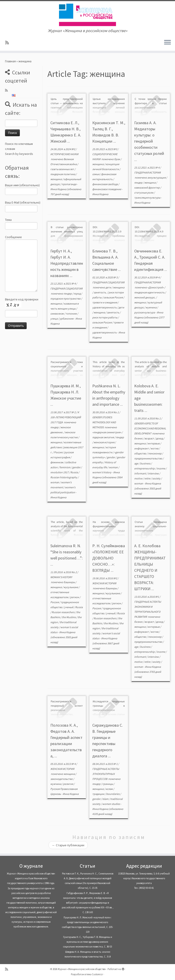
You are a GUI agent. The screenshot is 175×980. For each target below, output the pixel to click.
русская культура (145, 312)
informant (140, 473)
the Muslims (69, 617)
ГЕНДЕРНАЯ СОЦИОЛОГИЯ (66, 288)
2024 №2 (71, 149)
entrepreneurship (145, 468)
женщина (56, 179)
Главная (10, 61)
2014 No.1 (113, 412)
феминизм (57, 462)
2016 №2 (112, 578)
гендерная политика (63, 174)
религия (68, 784)
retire (148, 478)
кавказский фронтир (147, 188)
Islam (106, 799)
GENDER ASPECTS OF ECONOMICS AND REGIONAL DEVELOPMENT (150, 428)
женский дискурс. (145, 297)
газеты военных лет (62, 169)
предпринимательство (148, 458)
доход (160, 438)
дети (109, 287)
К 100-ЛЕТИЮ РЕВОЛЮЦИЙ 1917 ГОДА (66, 417)
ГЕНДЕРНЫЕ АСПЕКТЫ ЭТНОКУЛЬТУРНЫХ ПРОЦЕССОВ (106, 774)
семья (96, 174)
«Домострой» (156, 287)
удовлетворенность (105, 307)
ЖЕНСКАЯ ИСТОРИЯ (104, 583)
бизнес (139, 438)
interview (154, 473)
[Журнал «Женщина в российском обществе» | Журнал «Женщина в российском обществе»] (87, 15)
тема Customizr (95, 974)
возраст (149, 438)
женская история (104, 442)
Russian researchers (63, 612)
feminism (65, 467)
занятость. (100, 292)
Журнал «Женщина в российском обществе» (82, 969)
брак (117, 159)
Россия (58, 452)
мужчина (151, 307)
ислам (109, 789)
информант (142, 448)
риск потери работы (105, 317)
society (157, 478)
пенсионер (155, 453)
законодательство (62, 779)
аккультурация (157, 178)
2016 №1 (154, 597)
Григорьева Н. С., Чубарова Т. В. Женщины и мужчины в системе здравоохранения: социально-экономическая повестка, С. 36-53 (88, 942)
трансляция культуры (148, 198)
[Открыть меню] (167, 43)
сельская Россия (113, 297)
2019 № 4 (155, 277)
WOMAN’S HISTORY (61, 577)
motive (139, 478)
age (136, 463)
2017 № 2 (71, 412)
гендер (139, 183)
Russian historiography (64, 477)
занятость (113, 312)
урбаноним (67, 319)
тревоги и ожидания (105, 302)
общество (140, 453)
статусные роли (144, 193)
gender (77, 467)
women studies (111, 804)
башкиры (69, 582)
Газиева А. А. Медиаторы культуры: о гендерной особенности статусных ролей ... (149, 141)
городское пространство (66, 299)
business (145, 463)
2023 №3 (112, 149)
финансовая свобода (105, 184)
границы (108, 784)
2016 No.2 (71, 572)
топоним (71, 314)
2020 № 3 (113, 277)
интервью (154, 443)
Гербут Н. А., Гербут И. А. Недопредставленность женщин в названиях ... (67, 263)
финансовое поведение (107, 189)
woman (55, 482)
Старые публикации (68, 845)
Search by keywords (19, 154)
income (161, 468)
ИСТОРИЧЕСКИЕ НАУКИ (64, 154)
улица (54, 319)
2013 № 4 (71, 764)
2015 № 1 (113, 764)
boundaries (113, 794)
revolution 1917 (60, 472)
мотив (155, 448)
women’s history (102, 472)
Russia (74, 472)
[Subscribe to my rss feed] (9, 43)
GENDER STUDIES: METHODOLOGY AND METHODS (104, 422)
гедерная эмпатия (103, 437)
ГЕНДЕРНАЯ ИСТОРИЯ (147, 173)
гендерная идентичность (150, 292)
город (77, 293)
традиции (99, 794)
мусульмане (71, 587)
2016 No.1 (155, 418)
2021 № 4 (155, 168)
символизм (57, 314)
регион (75, 597)
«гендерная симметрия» (107, 432)
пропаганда (69, 184)
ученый (69, 607)
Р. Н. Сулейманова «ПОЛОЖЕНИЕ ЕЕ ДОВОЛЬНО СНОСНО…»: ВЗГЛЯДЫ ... (109, 558)
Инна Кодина (58, 189)
